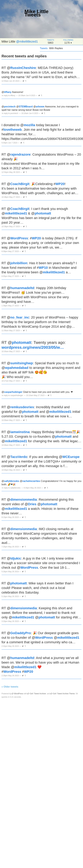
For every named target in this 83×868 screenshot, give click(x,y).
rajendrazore (20, 154)
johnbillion (19, 263)
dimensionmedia (24, 500)
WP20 (60, 184)
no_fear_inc (20, 317)
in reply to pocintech (10, 113)
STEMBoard (26, 107)
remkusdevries (22, 407)
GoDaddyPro (21, 633)
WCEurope (71, 457)
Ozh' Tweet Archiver (37, 694)
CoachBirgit (20, 184)
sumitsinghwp (22, 363)
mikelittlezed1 (16, 213)
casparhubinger (13, 392)
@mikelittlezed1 (27, 41)
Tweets (44, 48)
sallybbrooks (12, 481)
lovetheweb (13, 130)
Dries (32, 504)
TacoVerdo (19, 457)
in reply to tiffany (8, 95)
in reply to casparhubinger (12, 395)
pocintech (10, 107)
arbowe (40, 107)
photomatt (43, 213)
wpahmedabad (17, 368)
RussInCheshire (23, 68)
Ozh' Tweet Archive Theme (63, 694)
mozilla (29, 125)
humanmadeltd (22, 288)
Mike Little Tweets (36, 13)
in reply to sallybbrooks (11, 488)
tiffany (8, 92)
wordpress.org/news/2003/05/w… (33, 347)
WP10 (43, 268)
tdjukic (16, 558)
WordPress (19, 238)
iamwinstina (20, 432)
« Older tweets (10, 687)
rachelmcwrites (31, 481)
